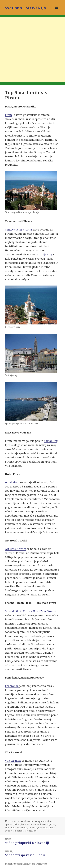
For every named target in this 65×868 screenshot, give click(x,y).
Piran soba (22, 828)
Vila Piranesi (13, 761)
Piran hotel (10, 828)
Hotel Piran (12, 482)
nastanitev (51, 441)
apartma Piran (45, 821)
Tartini (20, 831)
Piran (8, 115)
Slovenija (28, 821)
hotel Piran (26, 824)
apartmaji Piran (13, 824)
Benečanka (12, 686)
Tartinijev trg (44, 254)
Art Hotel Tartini (16, 549)
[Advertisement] (32, 50)
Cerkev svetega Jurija (18, 229)
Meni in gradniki (56, 11)
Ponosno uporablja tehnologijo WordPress (26, 864)
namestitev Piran (41, 824)
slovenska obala (46, 828)
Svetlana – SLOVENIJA (26, 8)
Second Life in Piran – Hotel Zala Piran (29, 611)
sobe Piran (10, 831)
